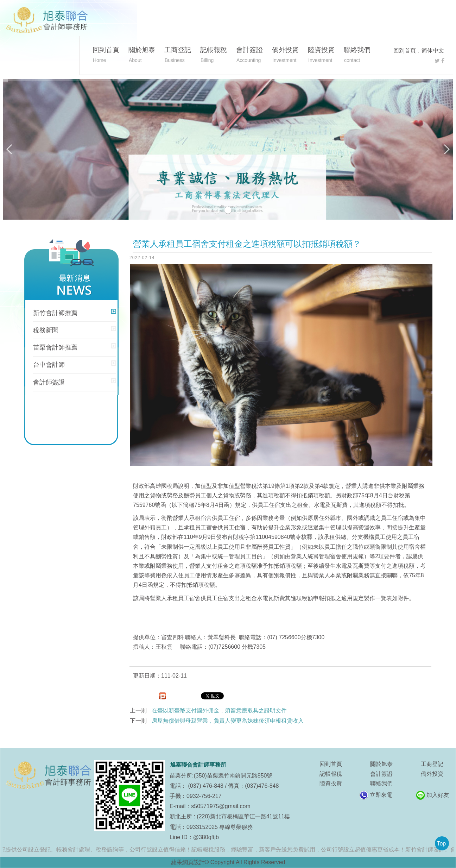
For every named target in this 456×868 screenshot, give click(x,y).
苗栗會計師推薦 (55, 347)
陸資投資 (321, 56)
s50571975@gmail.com (221, 806)
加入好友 (438, 795)
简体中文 (433, 51)
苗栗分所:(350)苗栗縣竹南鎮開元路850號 (221, 776)
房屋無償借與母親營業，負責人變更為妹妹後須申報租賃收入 (228, 721)
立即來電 (381, 795)
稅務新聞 (46, 330)
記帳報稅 (214, 56)
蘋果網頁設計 (188, 862)
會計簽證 (249, 56)
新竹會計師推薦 (55, 313)
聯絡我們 (357, 56)
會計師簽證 (49, 382)
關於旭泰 (142, 56)
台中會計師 (49, 365)
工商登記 (178, 56)
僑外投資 (285, 56)
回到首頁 (405, 51)
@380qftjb (206, 837)
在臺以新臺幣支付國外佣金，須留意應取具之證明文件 (219, 710)
